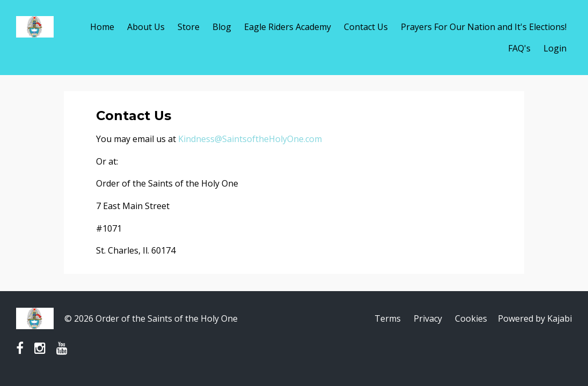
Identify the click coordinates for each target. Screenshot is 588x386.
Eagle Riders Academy (288, 27)
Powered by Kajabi (535, 318)
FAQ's (519, 48)
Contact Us (366, 27)
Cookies (471, 318)
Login (555, 48)
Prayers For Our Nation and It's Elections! (484, 27)
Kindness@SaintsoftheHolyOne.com (250, 139)
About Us (146, 27)
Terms (388, 318)
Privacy (428, 318)
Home (102, 27)
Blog (222, 27)
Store (189, 27)
